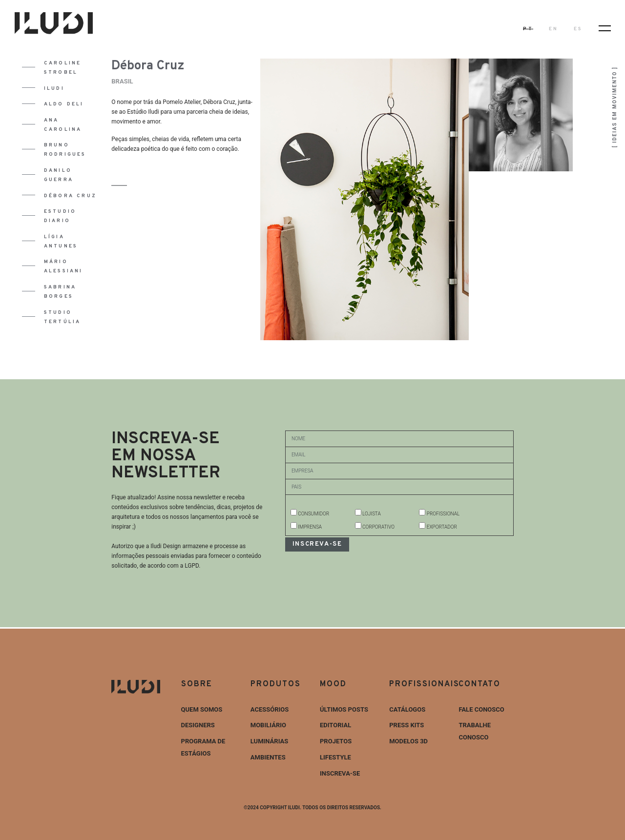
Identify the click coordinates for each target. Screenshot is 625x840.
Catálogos (407, 709)
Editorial (335, 725)
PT (528, 29)
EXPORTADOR (442, 527)
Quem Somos (202, 709)
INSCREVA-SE (340, 773)
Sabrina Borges (60, 292)
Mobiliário (268, 725)
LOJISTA (372, 514)
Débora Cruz (70, 196)
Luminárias (270, 741)
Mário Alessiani (63, 266)
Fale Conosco (481, 709)
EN (553, 29)
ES (578, 29)
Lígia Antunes (61, 242)
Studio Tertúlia (62, 317)
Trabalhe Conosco (475, 731)
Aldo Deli (64, 104)
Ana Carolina (63, 125)
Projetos (336, 741)
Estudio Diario (60, 216)
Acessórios (270, 709)
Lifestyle (335, 757)
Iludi (54, 89)
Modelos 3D (408, 741)
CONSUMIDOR (313, 514)
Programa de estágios (203, 747)
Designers (198, 725)
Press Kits (406, 725)
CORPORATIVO (378, 527)
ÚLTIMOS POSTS (344, 709)
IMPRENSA (310, 527)
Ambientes (268, 757)
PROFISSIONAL (443, 514)
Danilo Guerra (59, 175)
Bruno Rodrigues (65, 150)
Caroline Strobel (63, 68)
